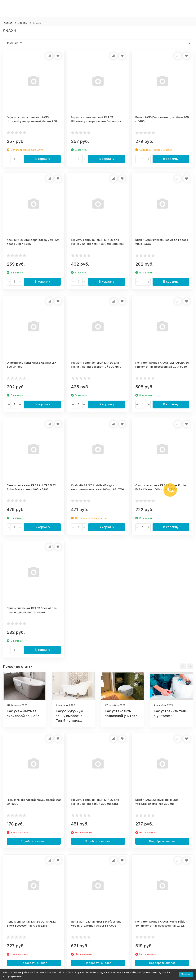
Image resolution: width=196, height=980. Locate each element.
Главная (7, 23)
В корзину (42, 159)
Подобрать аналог (34, 841)
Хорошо (186, 974)
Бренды (23, 23)
